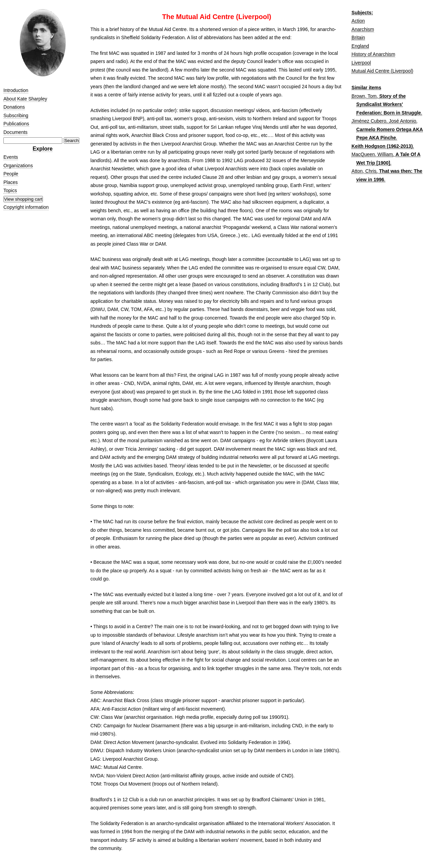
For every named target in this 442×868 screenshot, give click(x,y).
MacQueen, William (372, 154)
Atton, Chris (364, 171)
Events (11, 157)
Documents (15, 132)
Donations (14, 107)
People (11, 174)
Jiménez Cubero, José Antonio (384, 121)
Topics (10, 190)
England (360, 46)
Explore (43, 149)
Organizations (18, 166)
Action (358, 21)
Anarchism (363, 29)
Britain (358, 37)
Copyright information (26, 207)
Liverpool (361, 63)
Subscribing (16, 115)
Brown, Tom (364, 96)
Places (11, 182)
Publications (16, 124)
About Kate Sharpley (25, 99)
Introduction (16, 90)
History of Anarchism (373, 54)
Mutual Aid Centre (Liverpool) (382, 71)
